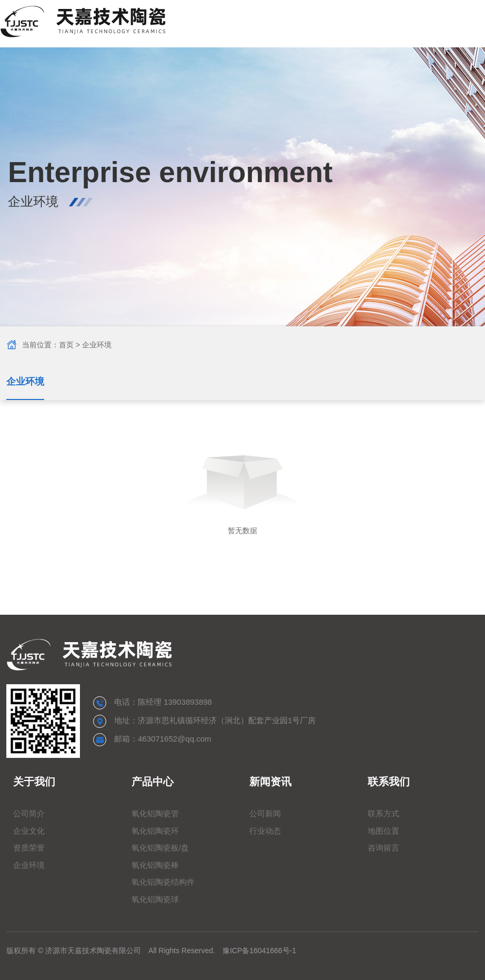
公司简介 (29, 813)
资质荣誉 (29, 848)
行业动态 (265, 831)
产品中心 (153, 782)
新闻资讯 (270, 782)
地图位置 (383, 831)
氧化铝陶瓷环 (155, 831)
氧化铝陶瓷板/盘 (160, 848)
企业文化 (29, 831)
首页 (66, 345)
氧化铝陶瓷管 (155, 813)
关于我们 (34, 782)
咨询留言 (383, 848)
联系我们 (389, 782)
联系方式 (383, 813)
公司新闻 (265, 813)
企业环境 (25, 382)
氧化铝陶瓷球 (155, 899)
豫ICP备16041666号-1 (259, 951)
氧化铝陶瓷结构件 (163, 882)
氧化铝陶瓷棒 (155, 865)
